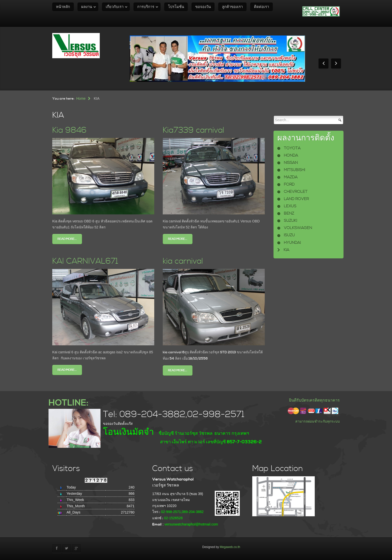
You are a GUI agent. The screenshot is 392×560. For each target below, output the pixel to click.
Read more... (67, 239)
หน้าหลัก (63, 7)
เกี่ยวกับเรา (115, 7)
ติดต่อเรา (261, 7)
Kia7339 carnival (193, 130)
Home (81, 98)
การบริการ (146, 7)
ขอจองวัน (203, 7)
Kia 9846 (69, 130)
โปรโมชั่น (176, 7)
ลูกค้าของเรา (232, 7)
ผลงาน (87, 7)
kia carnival (183, 261)
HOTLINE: (68, 403)
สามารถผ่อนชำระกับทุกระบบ (317, 421)
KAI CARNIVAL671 (85, 261)
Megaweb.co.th (230, 547)
